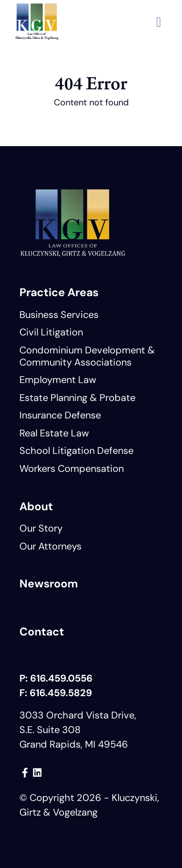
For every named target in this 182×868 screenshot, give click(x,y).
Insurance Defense (60, 415)
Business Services (59, 315)
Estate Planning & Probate (77, 398)
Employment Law (58, 380)
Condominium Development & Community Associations (87, 356)
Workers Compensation (72, 468)
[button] (159, 22)
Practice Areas (59, 292)
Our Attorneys (50, 546)
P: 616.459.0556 (56, 678)
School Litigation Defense (76, 451)
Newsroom (49, 584)
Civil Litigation (51, 332)
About (36, 506)
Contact (42, 632)
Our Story (41, 528)
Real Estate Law (54, 433)
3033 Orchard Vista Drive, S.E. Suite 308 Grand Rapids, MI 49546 (78, 730)
